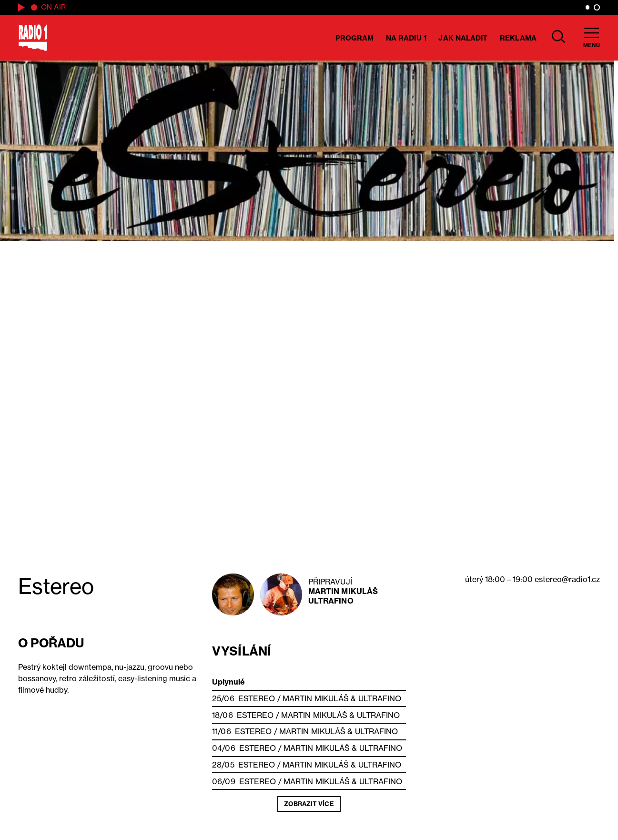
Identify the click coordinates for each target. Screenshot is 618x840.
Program (355, 38)
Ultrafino (331, 601)
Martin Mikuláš (343, 591)
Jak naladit (463, 38)
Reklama (518, 38)
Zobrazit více (309, 804)
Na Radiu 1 (406, 38)
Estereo (257, 698)
